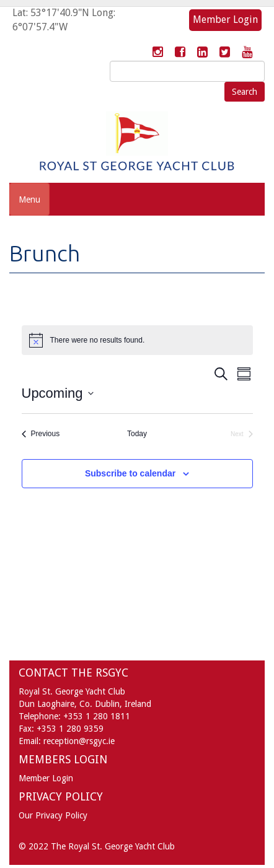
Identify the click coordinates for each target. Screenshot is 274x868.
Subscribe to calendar (130, 473)
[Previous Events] (41, 434)
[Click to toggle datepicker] (58, 393)
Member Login (225, 20)
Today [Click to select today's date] (137, 434)
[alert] (137, 340)
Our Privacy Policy (53, 815)
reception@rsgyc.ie (79, 741)
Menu (29, 199)
